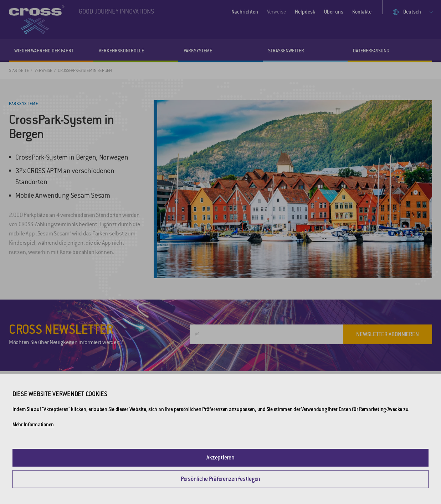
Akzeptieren (220, 458)
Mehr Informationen (33, 425)
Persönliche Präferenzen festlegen (220, 479)
